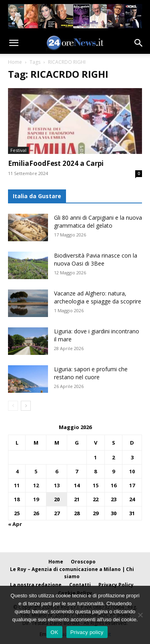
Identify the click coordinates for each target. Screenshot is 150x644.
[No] (140, 615)
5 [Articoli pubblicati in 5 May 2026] (36, 471)
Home (15, 62)
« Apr (15, 524)
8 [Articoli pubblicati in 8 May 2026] (95, 471)
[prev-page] (13, 406)
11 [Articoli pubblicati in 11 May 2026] (17, 485)
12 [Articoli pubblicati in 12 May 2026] (36, 485)
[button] (14, 43)
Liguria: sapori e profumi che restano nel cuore (91, 373)
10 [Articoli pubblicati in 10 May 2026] (132, 471)
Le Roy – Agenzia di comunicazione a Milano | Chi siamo (72, 573)
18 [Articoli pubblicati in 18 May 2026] (17, 499)
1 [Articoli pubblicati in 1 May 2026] (95, 457)
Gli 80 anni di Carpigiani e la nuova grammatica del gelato (98, 222)
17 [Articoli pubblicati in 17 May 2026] (132, 485)
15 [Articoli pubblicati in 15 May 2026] (96, 485)
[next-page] (26, 406)
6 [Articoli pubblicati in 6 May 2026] (57, 471)
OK (54, 632)
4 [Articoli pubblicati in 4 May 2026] (17, 471)
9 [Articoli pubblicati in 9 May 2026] (113, 471)
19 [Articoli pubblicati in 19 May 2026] (36, 499)
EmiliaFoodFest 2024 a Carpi (56, 163)
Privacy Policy (116, 585)
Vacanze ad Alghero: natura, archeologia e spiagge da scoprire (98, 297)
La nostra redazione (36, 585)
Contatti (80, 585)
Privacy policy (87, 632)
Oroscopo (83, 562)
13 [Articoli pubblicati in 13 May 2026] (57, 485)
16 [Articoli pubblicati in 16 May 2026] (114, 485)
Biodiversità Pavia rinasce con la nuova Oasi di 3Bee (96, 259)
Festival (18, 150)
